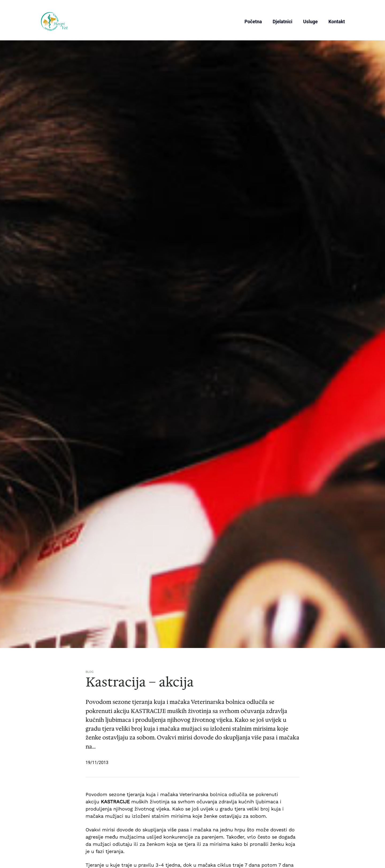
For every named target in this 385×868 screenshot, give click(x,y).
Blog (90, 672)
